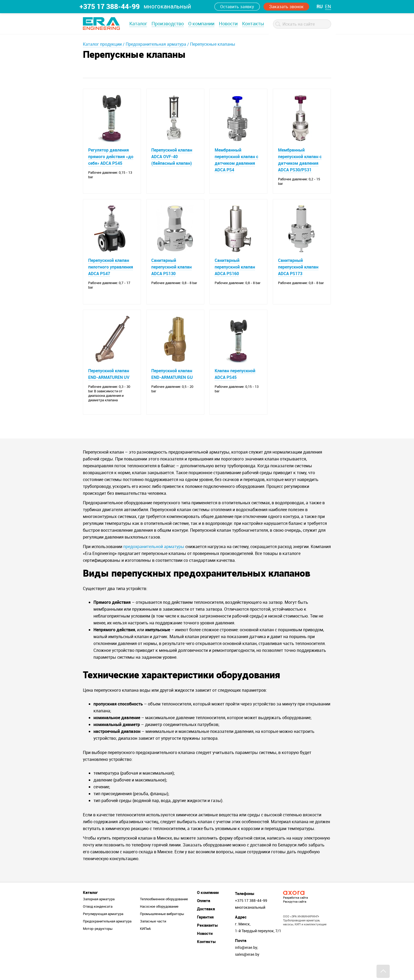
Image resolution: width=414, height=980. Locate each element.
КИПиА (145, 940)
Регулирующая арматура (103, 925)
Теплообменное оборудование (164, 911)
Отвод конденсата (98, 918)
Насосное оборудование (159, 918)
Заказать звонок (286, 7)
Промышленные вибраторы (162, 925)
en (328, 6)
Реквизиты (207, 937)
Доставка (206, 920)
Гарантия (205, 929)
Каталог (138, 23)
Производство (168, 23)
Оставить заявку (237, 7)
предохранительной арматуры (154, 558)
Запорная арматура (99, 911)
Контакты (253, 23)
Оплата (204, 912)
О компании (201, 23)
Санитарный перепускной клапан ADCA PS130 (172, 271)
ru (320, 6)
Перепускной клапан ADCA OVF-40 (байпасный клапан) (172, 157)
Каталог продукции (102, 44)
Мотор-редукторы (98, 940)
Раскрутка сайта (295, 913)
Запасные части (153, 933)
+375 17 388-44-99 (110, 6)
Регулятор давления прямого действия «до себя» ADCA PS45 (111, 157)
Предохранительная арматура (156, 44)
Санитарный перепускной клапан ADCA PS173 (298, 271)
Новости (228, 23)
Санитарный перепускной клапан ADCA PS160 (235, 271)
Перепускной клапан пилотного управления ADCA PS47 (111, 271)
